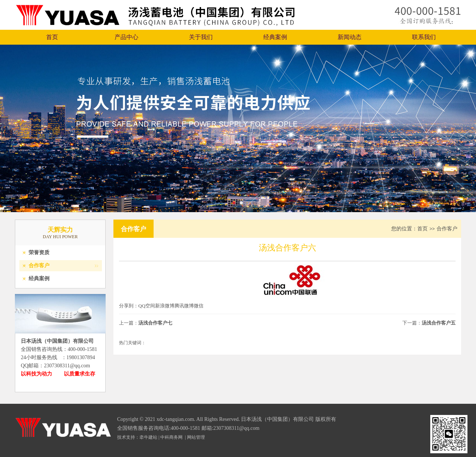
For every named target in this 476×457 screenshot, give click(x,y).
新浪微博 (165, 306)
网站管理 (196, 437)
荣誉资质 (39, 253)
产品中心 (126, 37)
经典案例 (275, 37)
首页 (52, 37)
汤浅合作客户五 (439, 323)
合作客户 (39, 266)
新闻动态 (350, 37)
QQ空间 (147, 306)
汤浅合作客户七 (155, 323)
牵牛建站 (148, 437)
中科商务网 (171, 437)
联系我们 (424, 37)
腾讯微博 (184, 306)
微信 (199, 306)
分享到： (129, 306)
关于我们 (201, 37)
